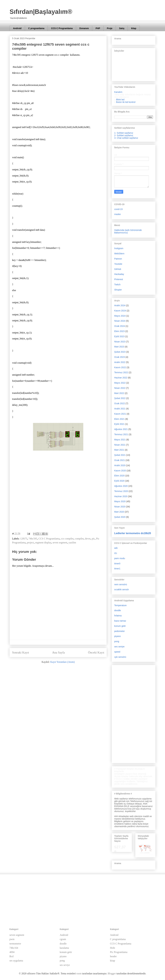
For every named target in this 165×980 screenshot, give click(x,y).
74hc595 (33, 539)
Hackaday (119, 274)
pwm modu (120, 558)
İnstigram (119, 248)
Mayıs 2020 (120, 501)
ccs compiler (67, 539)
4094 (12, 952)
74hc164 (14, 948)
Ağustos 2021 (121, 429)
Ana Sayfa (58, 652)
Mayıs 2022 (120, 383)
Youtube (118, 264)
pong (117, 641)
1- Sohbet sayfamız (124, 133)
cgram (63, 939)
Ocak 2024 (120, 326)
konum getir (120, 626)
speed (117, 652)
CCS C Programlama (62, 28)
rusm (79, 973)
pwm (12, 939)
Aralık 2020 (120, 465)
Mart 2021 (119, 450)
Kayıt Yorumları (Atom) (62, 662)
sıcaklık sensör (122, 589)
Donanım (84, 28)
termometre (15, 944)
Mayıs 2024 (120, 316)
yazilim (72, 543)
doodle (118, 610)
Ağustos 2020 (121, 486)
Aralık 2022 (120, 362)
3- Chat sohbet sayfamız (126, 138)
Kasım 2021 (120, 414)
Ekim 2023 (119, 331)
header (113, 956)
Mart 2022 (119, 393)
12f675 (24, 539)
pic (93, 539)
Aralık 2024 (120, 305)
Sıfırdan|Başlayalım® (41, 12)
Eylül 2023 (119, 336)
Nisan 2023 (120, 342)
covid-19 (118, 209)
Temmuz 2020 (121, 491)
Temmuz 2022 (121, 372)
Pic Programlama (119, 952)
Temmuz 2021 (121, 434)
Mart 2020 (119, 512)
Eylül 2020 (119, 481)
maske (117, 214)
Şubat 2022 (120, 398)
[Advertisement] (58, 505)
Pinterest (119, 279)
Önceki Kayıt (96, 652)
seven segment (60, 543)
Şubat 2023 (120, 352)
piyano (117, 636)
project (30, 543)
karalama (64, 948)
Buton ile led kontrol (126, 102)
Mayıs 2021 (120, 440)
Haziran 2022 (121, 378)
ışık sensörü (120, 657)
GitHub (118, 269)
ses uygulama (16, 961)
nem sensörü (121, 584)
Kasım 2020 (120, 471)
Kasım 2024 (120, 311)
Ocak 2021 (120, 460)
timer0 (117, 564)
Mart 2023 (119, 347)
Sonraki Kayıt (21, 652)
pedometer (120, 631)
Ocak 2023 (120, 357)
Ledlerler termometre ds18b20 (133, 533)
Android (17, 28)
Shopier (118, 290)
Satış (122, 28)
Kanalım (118, 92)
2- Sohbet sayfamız (124, 135)
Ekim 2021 (119, 419)
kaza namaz (120, 621)
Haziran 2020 (121, 496)
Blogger (112, 973)
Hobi (113, 948)
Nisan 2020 (120, 507)
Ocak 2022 (120, 403)
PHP (98, 28)
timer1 (117, 569)
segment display (43, 543)
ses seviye (119, 647)
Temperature (120, 605)
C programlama (36, 28)
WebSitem (119, 254)
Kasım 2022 (120, 367)
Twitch (117, 285)
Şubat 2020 (120, 517)
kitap (134, 28)
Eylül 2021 (119, 424)
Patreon (118, 259)
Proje (110, 28)
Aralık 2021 (120, 409)
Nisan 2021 (120, 445)
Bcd (11, 956)
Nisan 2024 (120, 321)
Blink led (120, 100)
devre (88, 539)
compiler (79, 539)
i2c (116, 553)
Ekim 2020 (119, 476)
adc (116, 548)
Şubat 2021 (120, 455)
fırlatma (118, 616)
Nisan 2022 (120, 388)
